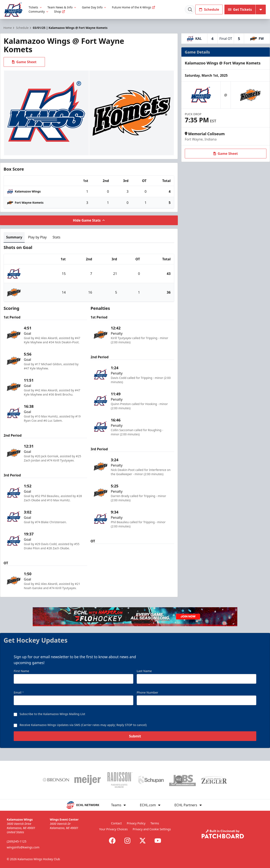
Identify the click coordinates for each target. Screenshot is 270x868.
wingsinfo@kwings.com (23, 847)
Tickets (35, 7)
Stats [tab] (56, 237)
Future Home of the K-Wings (134, 7)
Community (39, 11)
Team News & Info (62, 7)
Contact (116, 823)
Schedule (209, 9)
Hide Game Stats (89, 220)
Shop (60, 11)
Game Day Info (94, 7)
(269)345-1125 (17, 841)
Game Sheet (24, 62)
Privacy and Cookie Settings (152, 829)
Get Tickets (240, 9)
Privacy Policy (136, 823)
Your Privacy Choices (113, 829)
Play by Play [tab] (37, 237)
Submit (135, 739)
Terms (155, 823)
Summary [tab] (14, 237)
